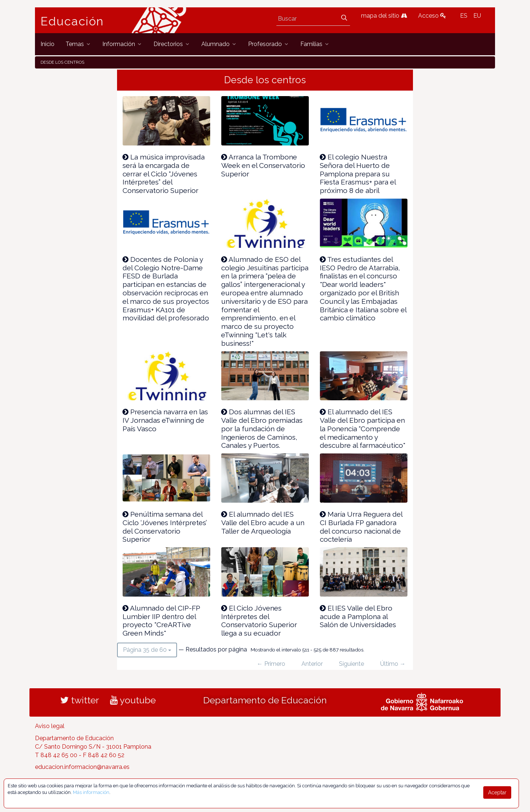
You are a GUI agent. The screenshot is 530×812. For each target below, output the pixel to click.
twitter (80, 700)
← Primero (271, 664)
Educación (72, 21)
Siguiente (351, 664)
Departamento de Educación (265, 700)
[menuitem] (47, 44)
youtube (133, 700)
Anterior (312, 664)
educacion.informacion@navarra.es (82, 767)
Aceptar (497, 792)
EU (477, 16)
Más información (91, 792)
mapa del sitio (384, 16)
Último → (393, 664)
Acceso (432, 16)
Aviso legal (50, 726)
